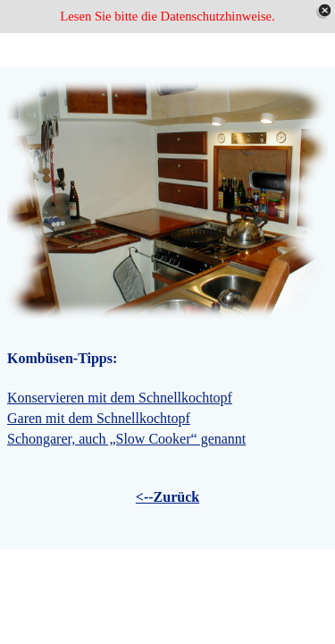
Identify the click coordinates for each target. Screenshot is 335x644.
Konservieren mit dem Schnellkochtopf (120, 398)
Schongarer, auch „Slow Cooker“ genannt (126, 439)
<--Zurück (167, 497)
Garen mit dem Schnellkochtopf (99, 418)
